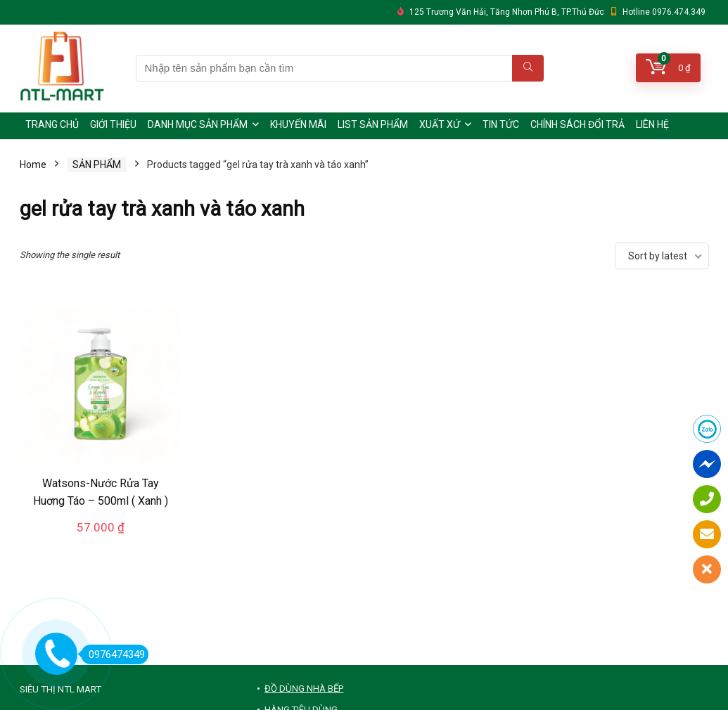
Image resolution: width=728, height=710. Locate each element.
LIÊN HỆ (652, 124)
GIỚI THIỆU (113, 124)
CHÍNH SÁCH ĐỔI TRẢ (577, 124)
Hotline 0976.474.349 (664, 12)
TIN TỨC (501, 124)
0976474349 (113, 654)
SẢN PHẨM (97, 164)
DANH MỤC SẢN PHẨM (198, 124)
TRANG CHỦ (52, 124)
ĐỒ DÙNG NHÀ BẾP (304, 689)
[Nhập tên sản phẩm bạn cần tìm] (528, 68)
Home (33, 164)
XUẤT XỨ (440, 124)
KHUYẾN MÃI (298, 124)
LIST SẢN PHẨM (373, 124)
